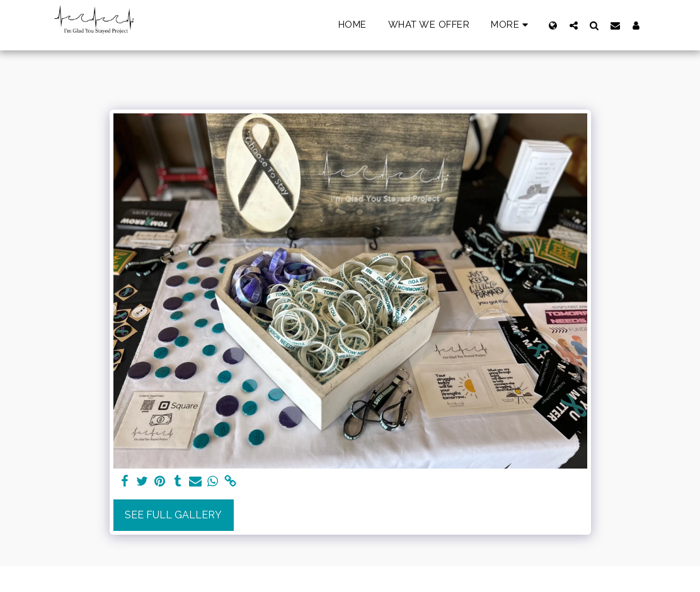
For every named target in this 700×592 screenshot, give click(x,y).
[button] (574, 25)
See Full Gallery (173, 515)
